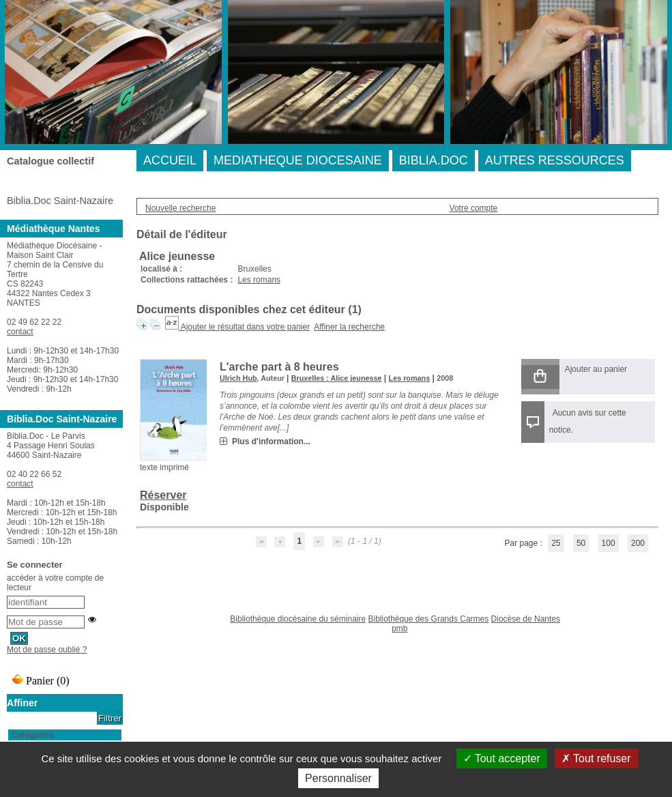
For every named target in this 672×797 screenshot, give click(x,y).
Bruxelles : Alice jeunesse (337, 378)
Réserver (163, 495)
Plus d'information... (271, 441)
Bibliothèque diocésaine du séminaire (298, 619)
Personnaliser (338, 778)
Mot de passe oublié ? (47, 650)
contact (20, 332)
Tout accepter (502, 758)
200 (638, 543)
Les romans (259, 280)
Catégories (33, 735)
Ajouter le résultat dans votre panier (245, 327)
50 (581, 543)
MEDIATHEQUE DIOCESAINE (298, 160)
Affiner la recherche (349, 327)
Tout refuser (596, 758)
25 (556, 543)
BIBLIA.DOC (434, 160)
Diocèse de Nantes (526, 619)
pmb (399, 628)
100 (609, 543)
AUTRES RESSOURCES (555, 160)
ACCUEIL (170, 160)
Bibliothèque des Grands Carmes (428, 619)
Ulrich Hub (238, 378)
